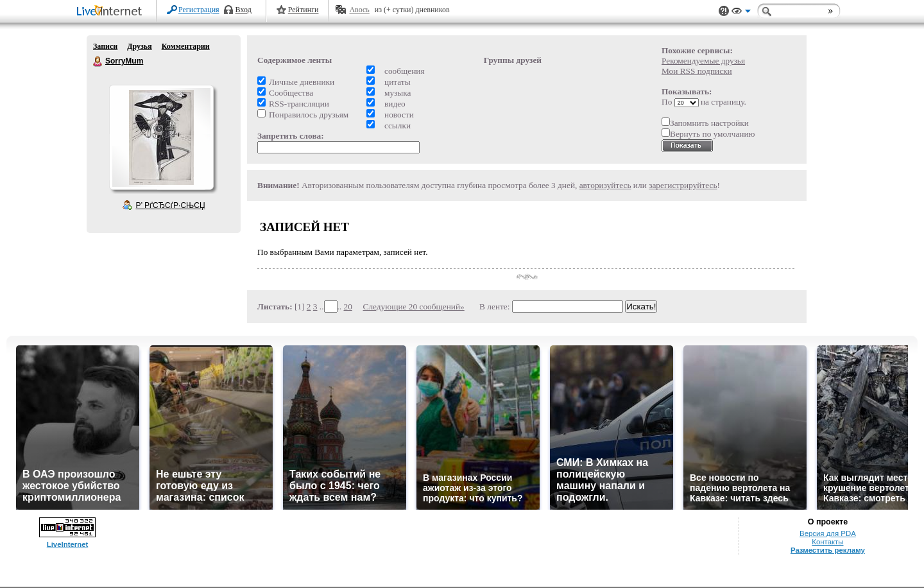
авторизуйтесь (605, 185)
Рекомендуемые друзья (703, 61)
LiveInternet (112, 12)
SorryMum (98, 62)
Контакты (827, 542)
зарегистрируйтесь (683, 185)
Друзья (139, 46)
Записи (105, 46)
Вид (741, 13)
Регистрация (199, 10)
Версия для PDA (828, 533)
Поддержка (724, 11)
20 (348, 307)
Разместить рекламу (828, 550)
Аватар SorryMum (161, 137)
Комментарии (186, 46)
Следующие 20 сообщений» (414, 307)
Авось (359, 10)
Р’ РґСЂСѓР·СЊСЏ (171, 205)
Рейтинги (304, 10)
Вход (244, 10)
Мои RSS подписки (697, 71)
